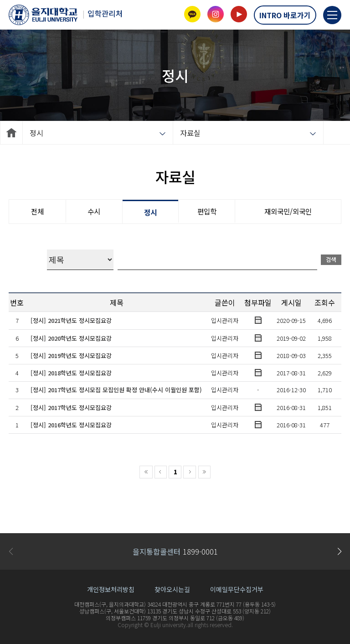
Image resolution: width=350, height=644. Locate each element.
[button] (339, 551)
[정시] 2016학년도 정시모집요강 (71, 425)
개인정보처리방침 (111, 589)
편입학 (207, 211)
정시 (150, 212)
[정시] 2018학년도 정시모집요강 (71, 373)
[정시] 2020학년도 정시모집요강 (71, 338)
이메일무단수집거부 (237, 589)
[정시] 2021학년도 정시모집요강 (71, 320)
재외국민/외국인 (288, 211)
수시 (94, 211)
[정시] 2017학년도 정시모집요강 (71, 408)
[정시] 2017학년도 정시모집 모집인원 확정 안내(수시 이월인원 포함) (116, 390)
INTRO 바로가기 (285, 15)
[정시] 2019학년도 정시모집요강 (71, 356)
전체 (37, 211)
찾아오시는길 (172, 589)
